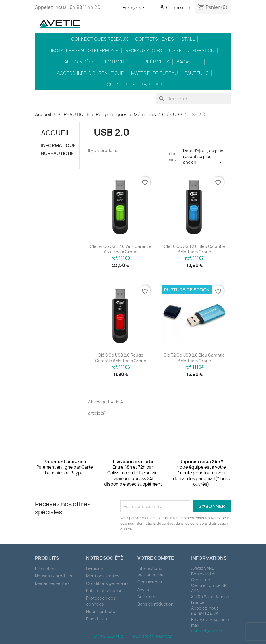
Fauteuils (197, 73)
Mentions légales (103, 576)
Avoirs (143, 589)
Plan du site (97, 619)
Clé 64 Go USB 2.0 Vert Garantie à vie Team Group (121, 249)
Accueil (56, 133)
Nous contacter (102, 611)
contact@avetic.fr (209, 631)
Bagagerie (189, 62)
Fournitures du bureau (133, 85)
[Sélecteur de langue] (135, 8)
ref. (121, 258)
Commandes (150, 582)
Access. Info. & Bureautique (90, 73)
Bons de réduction (155, 604)
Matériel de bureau (154, 73)
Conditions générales (107, 583)
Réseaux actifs (144, 50)
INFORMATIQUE (57, 146)
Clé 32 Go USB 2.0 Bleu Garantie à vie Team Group (194, 358)
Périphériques (152, 62)
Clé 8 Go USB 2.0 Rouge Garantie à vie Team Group (121, 358)
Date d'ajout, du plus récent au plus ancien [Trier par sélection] (203, 157)
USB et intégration (192, 50)
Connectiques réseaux (100, 39)
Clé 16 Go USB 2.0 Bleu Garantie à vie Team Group (194, 249)
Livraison (95, 568)
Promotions (46, 568)
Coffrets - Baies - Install (165, 39)
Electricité (114, 62)
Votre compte (156, 558)
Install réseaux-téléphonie (85, 50)
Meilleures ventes (52, 583)
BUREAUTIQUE (57, 154)
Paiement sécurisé (104, 591)
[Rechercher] (194, 99)
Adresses (147, 597)
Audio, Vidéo (79, 62)
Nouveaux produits (54, 576)
